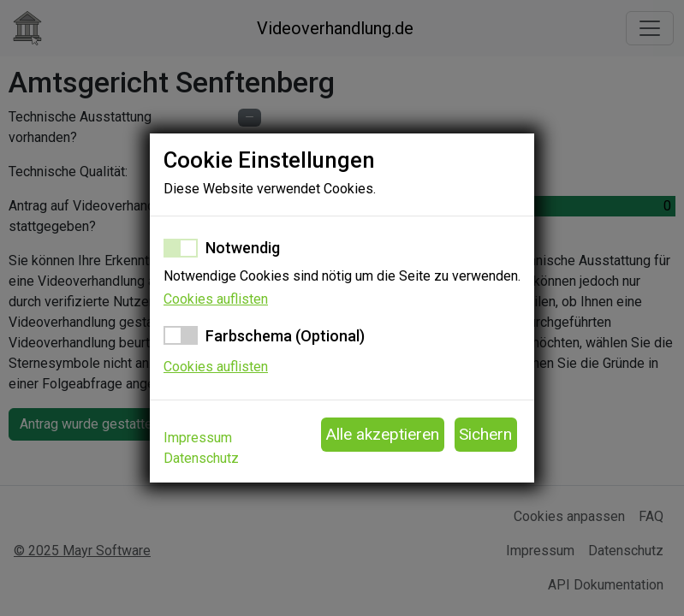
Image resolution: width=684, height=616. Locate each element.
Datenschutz (201, 458)
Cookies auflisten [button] (216, 299)
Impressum (198, 438)
